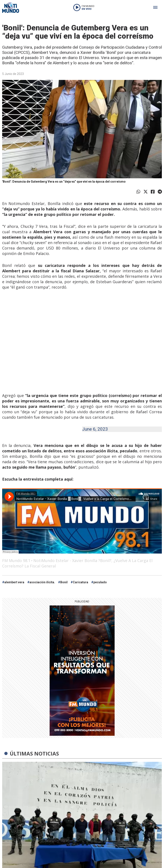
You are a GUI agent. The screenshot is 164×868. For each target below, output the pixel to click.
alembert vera (14, 582)
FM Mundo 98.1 (16, 560)
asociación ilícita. (42, 582)
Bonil (64, 582)
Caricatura (80, 582)
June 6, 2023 (95, 429)
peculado (100, 582)
